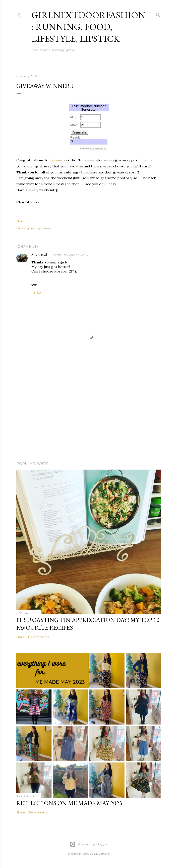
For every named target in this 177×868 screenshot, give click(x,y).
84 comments (39, 637)
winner (48, 228)
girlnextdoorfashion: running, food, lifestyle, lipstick (88, 27)
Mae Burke (102, 854)
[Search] (158, 14)
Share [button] (20, 221)
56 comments (38, 812)
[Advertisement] (89, 414)
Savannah (57, 160)
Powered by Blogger (89, 844)
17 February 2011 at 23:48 (70, 255)
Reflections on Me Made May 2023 (69, 803)
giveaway (34, 228)
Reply (36, 292)
